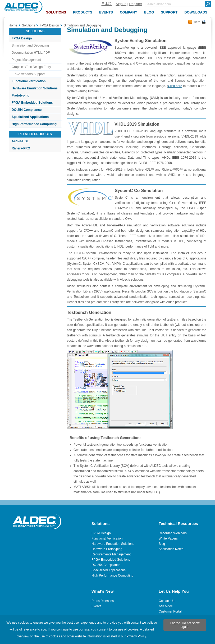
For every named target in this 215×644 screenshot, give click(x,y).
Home (13, 25)
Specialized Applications (30, 117)
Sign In (121, 4)
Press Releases (103, 601)
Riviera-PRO (21, 148)
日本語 (106, 4)
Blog (162, 544)
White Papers (168, 538)
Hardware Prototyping (107, 549)
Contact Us (166, 601)
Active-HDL (20, 141)
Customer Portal (170, 611)
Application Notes (171, 549)
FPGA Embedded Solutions (32, 103)
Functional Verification (29, 81)
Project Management (26, 60)
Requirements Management (111, 554)
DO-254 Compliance (27, 110)
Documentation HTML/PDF (31, 53)
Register (136, 4)
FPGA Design (22, 38)
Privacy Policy (136, 636)
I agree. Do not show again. (185, 625)
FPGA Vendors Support (28, 74)
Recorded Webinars (173, 533)
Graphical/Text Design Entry (31, 67)
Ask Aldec (166, 606)
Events (96, 606)
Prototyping (20, 95)
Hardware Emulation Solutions (35, 88)
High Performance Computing (34, 124)
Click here (175, 86)
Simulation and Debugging (30, 45)
